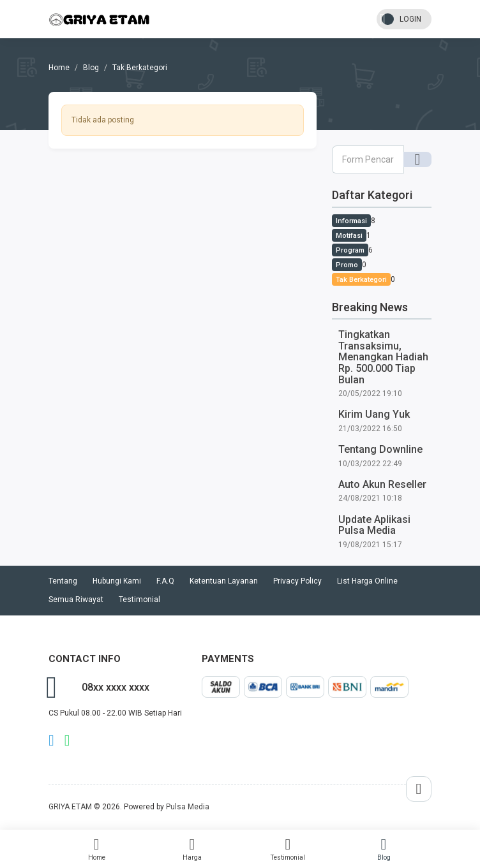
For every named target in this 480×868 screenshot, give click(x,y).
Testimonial (288, 849)
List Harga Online (367, 581)
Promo (347, 265)
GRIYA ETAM (70, 807)
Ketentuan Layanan (224, 581)
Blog (384, 849)
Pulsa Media (188, 807)
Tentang (63, 581)
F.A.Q (165, 581)
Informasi (351, 221)
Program (350, 250)
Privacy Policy (297, 581)
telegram (51, 740)
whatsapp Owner (67, 740)
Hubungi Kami (117, 581)
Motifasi (349, 236)
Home (96, 849)
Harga (192, 849)
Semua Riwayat (76, 600)
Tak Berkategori (361, 280)
